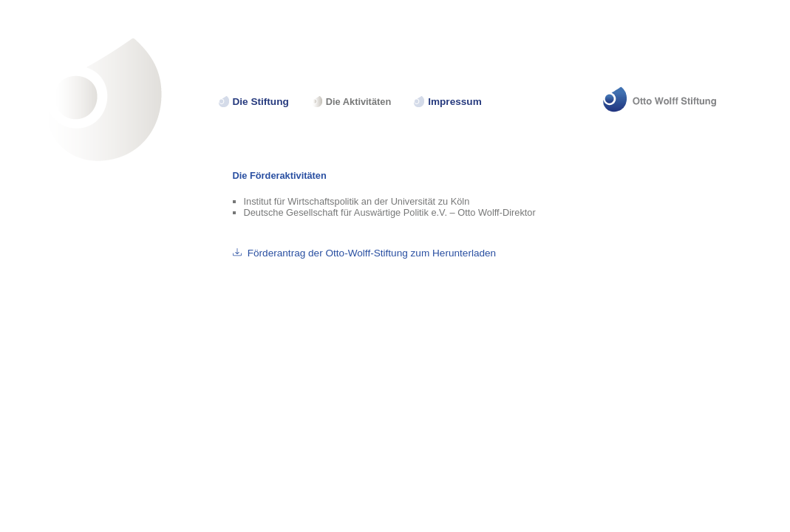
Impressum (455, 102)
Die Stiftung (261, 102)
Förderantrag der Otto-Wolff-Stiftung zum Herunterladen (372, 253)
